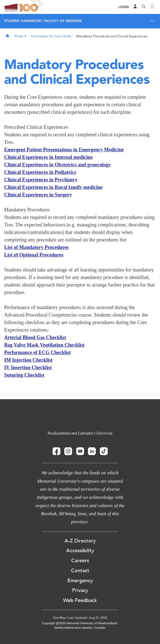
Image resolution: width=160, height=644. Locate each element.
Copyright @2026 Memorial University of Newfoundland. (80, 623)
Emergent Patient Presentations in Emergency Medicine (64, 150)
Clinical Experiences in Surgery (38, 195)
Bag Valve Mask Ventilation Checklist (44, 345)
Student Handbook (23, 21)
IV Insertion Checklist (28, 367)
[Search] (144, 7)
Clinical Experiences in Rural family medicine (53, 187)
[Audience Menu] (135, 7)
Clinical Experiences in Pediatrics (40, 172)
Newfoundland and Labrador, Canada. (80, 628)
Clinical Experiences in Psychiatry (41, 180)
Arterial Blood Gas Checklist (35, 337)
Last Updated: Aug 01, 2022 (88, 618)
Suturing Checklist (24, 375)
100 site (32, 7)
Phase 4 (20, 36)
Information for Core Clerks (51, 36)
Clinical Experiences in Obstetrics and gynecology (57, 165)
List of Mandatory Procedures (36, 247)
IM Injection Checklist (28, 360)
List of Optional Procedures (34, 255)
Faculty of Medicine (63, 21)
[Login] (124, 7)
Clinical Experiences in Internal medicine (48, 157)
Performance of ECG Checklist (37, 352)
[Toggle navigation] (152, 7)
